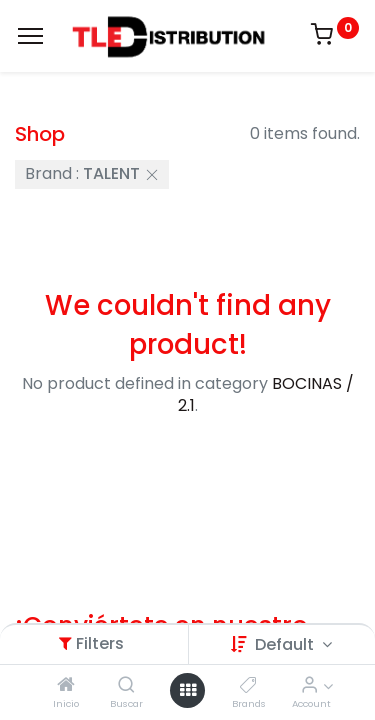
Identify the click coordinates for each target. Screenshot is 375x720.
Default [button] (286, 644)
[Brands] (248, 685)
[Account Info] (309, 685)
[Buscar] (126, 685)
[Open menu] (188, 690)
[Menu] (30, 36)
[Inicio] (66, 685)
